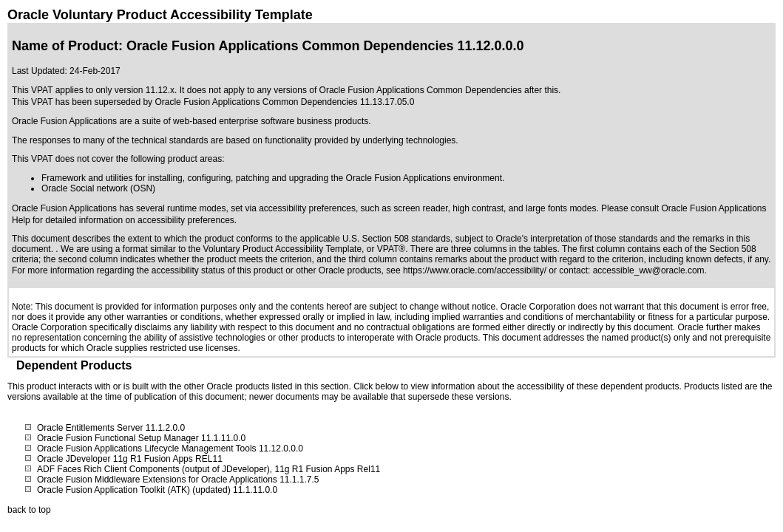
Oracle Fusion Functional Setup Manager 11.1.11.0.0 (141, 438)
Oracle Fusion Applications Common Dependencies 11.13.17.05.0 (284, 102)
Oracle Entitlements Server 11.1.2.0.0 (111, 428)
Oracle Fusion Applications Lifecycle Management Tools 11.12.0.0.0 (170, 449)
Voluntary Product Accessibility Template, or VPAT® (305, 249)
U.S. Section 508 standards (396, 239)
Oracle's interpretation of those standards (576, 239)
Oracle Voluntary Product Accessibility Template (160, 15)
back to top (29, 510)
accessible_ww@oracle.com (649, 270)
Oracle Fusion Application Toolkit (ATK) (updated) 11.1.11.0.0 (157, 490)
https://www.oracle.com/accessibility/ (475, 270)
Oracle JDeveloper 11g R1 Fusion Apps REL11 (130, 459)
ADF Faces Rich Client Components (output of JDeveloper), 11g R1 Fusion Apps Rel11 (209, 469)
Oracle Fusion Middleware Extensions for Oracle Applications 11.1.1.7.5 (178, 480)
